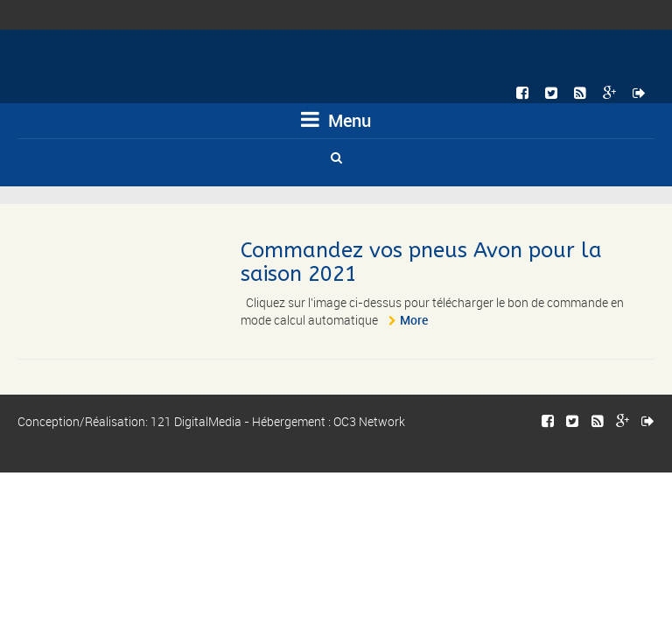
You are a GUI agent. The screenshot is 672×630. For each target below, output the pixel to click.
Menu (336, 120)
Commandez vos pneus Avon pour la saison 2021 (421, 262)
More (414, 320)
